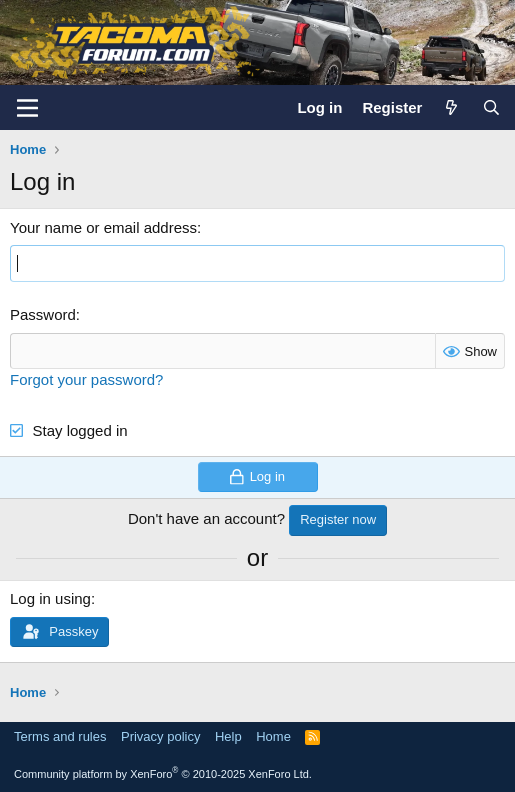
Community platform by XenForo (163, 774)
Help (228, 736)
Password (43, 314)
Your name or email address (103, 227)
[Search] (491, 107)
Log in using (50, 598)
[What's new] (451, 107)
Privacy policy (160, 736)
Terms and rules (60, 736)
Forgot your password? (86, 379)
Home (273, 736)
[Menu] (27, 108)
